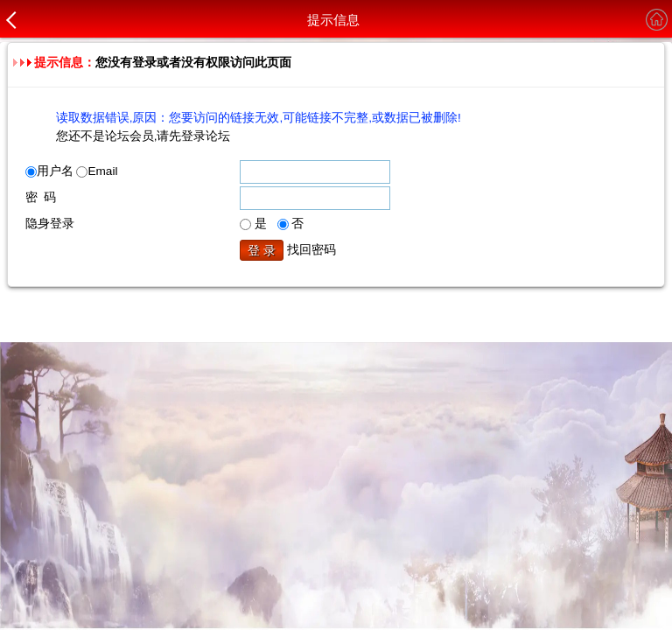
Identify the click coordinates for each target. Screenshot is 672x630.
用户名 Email (72, 171)
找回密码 (311, 250)
